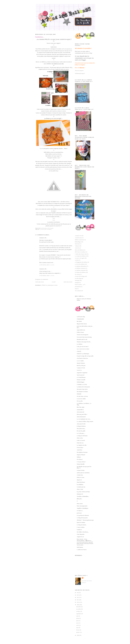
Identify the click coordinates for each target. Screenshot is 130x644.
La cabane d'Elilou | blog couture (85, 422)
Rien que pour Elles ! (82, 414)
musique (77, 283)
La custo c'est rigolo (80, 258)
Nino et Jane (80, 489)
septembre (79, 614)
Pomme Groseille (81, 380)
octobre (78, 611)
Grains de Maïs (81, 470)
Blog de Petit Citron (82, 324)
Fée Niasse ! (80, 459)
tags (76, 289)
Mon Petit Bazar (81, 482)
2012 (78, 597)
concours (77, 248)
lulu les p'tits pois (81, 366)
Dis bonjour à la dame (82, 392)
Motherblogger (81, 382)
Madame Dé (80, 494)
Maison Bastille (81, 464)
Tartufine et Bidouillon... (83, 496)
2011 (78, 600)
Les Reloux (80, 344)
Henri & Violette (81, 522)
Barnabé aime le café (82, 339)
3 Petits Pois (80, 475)
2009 (78, 605)
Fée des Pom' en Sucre (82, 396)
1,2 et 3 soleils (80, 361)
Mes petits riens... (81, 429)
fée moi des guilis (81, 431)
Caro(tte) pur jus (81, 487)
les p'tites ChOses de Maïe (83, 492)
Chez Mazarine (81, 534)
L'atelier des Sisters (82, 550)
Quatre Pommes (81, 363)
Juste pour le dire (81, 424)
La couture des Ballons (80, 256)
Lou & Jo (79, 370)
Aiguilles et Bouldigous (83, 508)
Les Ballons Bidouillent (80, 266)
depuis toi (79, 480)
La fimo (77, 260)
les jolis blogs (78, 278)
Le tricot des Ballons (80, 264)
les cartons (77, 274)
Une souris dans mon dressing (84, 337)
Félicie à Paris (80, 332)
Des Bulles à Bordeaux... (83, 532)
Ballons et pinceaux (79, 240)
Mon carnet (80, 504)
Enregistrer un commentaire (42, 279)
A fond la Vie (78, 236)
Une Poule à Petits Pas (82, 358)
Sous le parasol (81, 375)
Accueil (54, 282)
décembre (79, 607)
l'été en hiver (80, 448)
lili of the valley (81, 407)
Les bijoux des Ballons (80, 272)
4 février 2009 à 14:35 (47, 276)
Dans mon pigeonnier (82, 506)
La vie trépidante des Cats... (84, 419)
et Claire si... (80, 511)
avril (78, 625)
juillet (78, 618)
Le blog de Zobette (81, 525)
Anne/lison (79, 450)
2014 (78, 593)
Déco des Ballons (79, 250)
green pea (79, 513)
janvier (78, 632)
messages (77, 280)
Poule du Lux (80, 443)
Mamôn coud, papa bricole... (84, 342)
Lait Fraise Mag (81, 317)
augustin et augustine (82, 373)
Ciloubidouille (80, 319)
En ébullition (80, 485)
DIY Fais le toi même (80, 252)
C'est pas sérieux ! (81, 462)
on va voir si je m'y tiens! (83, 349)
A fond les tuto (78, 238)
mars (78, 628)
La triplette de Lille (82, 445)
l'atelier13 (79, 530)
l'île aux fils (80, 401)
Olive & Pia (80, 438)
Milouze (79, 457)
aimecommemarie (81, 417)
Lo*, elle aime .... (81, 433)
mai (77, 623)
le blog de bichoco (81, 426)
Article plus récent (39, 282)
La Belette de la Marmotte (83, 387)
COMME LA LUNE (82, 385)
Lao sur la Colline (81, 399)
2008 (78, 635)
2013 (78, 595)
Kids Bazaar (80, 547)
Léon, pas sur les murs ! (83, 347)
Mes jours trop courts (82, 389)
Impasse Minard (81, 455)
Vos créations (78, 291)
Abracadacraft (80, 412)
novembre (79, 609)
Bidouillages (78, 242)
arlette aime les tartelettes (83, 473)
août (77, 616)
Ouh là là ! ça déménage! (83, 354)
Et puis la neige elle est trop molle (85, 356)
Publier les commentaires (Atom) (50, 285)
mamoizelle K (80, 410)
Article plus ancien (68, 282)
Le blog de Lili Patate (82, 436)
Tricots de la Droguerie (83, 335)
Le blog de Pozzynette (82, 518)
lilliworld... (80, 499)
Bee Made (79, 321)
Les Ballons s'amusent (80, 270)
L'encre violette (81, 527)
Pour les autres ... (79, 285)
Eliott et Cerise (81, 477)
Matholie (79, 394)
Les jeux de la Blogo (80, 276)
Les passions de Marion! (83, 515)
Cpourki (79, 351)
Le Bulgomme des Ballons (81, 262)
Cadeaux (77, 246)
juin (77, 621)
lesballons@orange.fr (80, 73)
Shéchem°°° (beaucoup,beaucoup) (85, 520)
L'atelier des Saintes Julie (81, 254)
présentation (78, 287)
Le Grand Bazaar (81, 377)
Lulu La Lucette (81, 440)
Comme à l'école (81, 368)
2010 (78, 602)
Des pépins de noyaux (82, 452)
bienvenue (77, 244)
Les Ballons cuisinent (46, 229)
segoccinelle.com (81, 330)
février (78, 630)
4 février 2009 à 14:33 (47, 265)
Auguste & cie (80, 537)
